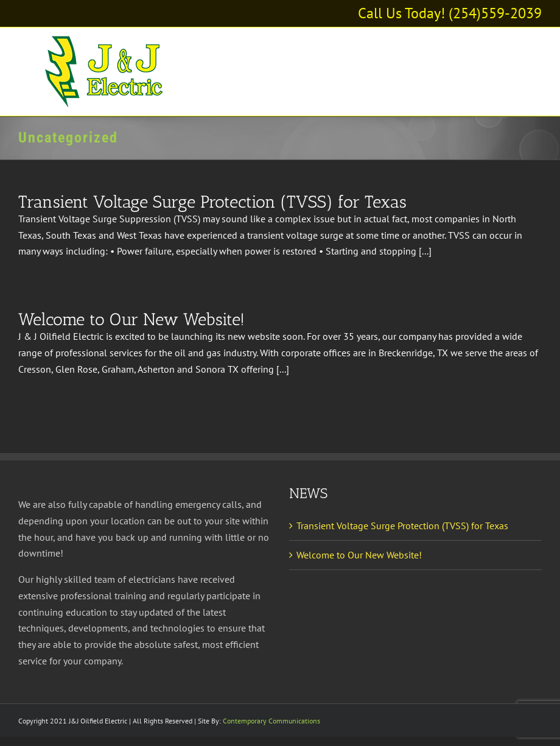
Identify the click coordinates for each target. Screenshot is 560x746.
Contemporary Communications (271, 721)
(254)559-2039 (495, 13)
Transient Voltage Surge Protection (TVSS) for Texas (212, 202)
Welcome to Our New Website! (131, 319)
